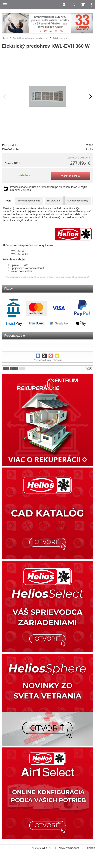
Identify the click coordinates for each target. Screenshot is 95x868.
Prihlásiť (90, 848)
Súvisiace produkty (78, 201)
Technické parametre (29, 201)
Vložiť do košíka (70, 176)
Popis (8, 201)
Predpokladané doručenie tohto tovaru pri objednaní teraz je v (49, 189)
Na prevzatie (54, 201)
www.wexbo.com (69, 848)
